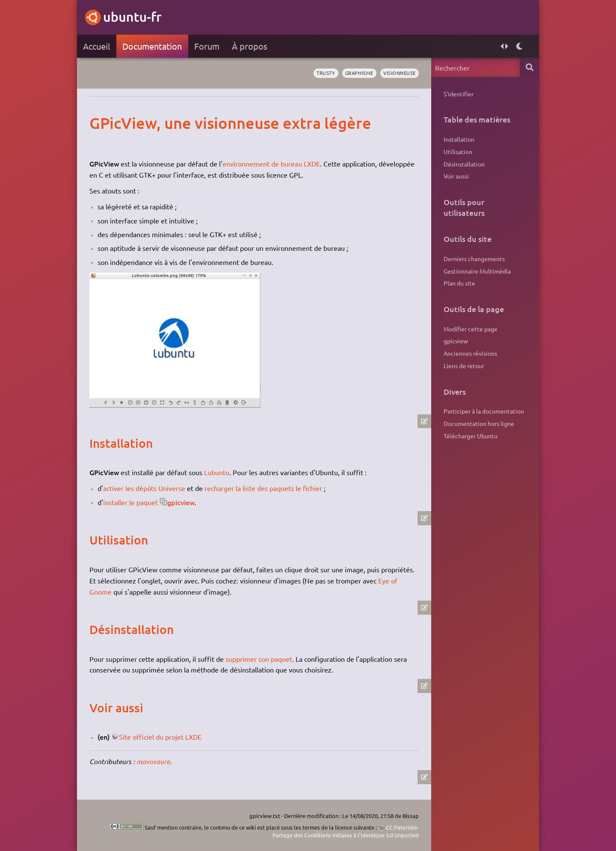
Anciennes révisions (470, 353)
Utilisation (458, 152)
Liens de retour (464, 366)
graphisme (359, 73)
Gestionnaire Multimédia (477, 271)
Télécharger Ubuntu (471, 436)
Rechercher (529, 67)
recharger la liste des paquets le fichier (263, 488)
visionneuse (400, 73)
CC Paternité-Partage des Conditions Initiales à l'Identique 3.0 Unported (346, 831)
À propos (250, 46)
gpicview (181, 502)
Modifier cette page (471, 329)
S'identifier (459, 94)
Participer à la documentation (484, 411)
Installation (459, 139)
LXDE (312, 164)
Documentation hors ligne (479, 423)
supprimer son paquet (259, 659)
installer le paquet (130, 502)
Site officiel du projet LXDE (160, 737)
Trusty (326, 73)
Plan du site (459, 283)
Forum (207, 46)
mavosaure (153, 761)
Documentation (152, 46)
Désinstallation (464, 164)
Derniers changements (474, 259)
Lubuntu (217, 472)
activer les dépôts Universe (144, 488)
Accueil (96, 46)
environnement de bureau (262, 164)
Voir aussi (456, 176)
